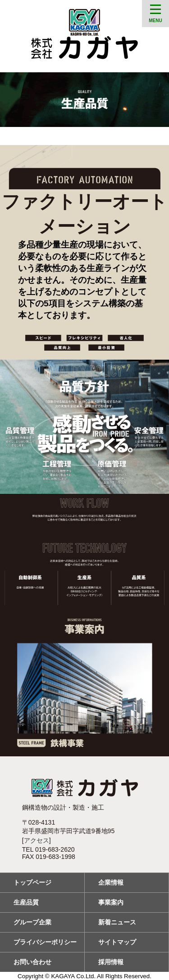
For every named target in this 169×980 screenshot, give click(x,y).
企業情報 (111, 882)
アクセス (37, 840)
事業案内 (111, 902)
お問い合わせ (32, 962)
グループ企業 (32, 922)
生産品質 (26, 902)
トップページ (32, 882)
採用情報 (111, 962)
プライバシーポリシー (45, 942)
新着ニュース (117, 922)
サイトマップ (117, 942)
